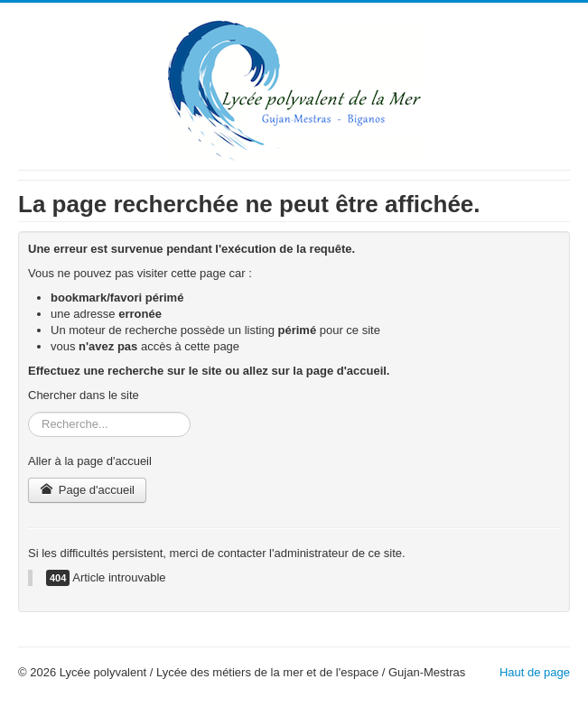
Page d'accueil (87, 490)
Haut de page (535, 672)
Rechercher (28, 412)
